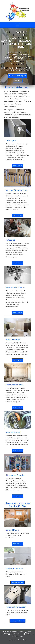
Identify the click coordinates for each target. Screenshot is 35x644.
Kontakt (18, 80)
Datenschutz (22, 640)
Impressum (13, 640)
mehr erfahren (18, 166)
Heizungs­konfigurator (17, 621)
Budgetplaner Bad (17, 582)
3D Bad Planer (17, 544)
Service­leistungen (17, 76)
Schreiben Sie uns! (16, 634)
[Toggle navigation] (18, 25)
